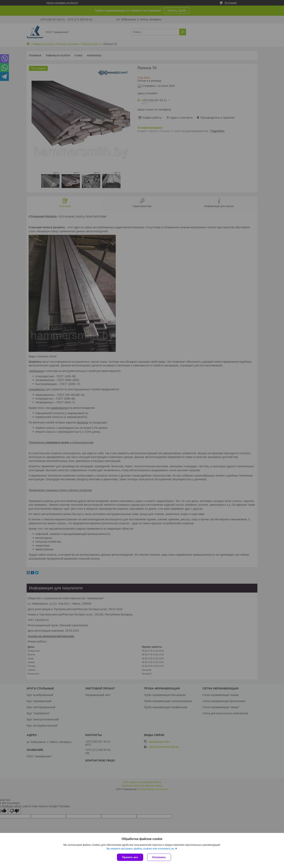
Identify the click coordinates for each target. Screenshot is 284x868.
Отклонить (159, 857)
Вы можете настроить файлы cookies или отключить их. (141, 849)
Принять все (130, 857)
